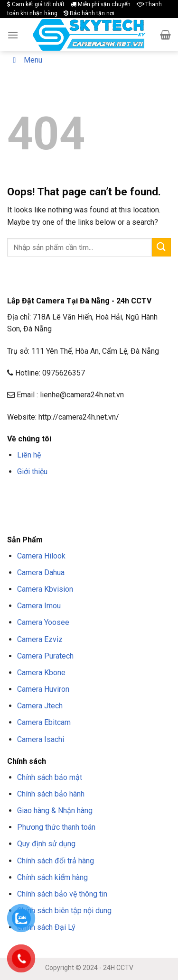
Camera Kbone (41, 673)
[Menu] (13, 35)
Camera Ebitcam (44, 722)
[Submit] (161, 247)
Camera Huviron (43, 689)
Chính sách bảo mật (50, 777)
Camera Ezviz (40, 639)
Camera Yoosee (43, 622)
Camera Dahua (41, 572)
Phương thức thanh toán (56, 827)
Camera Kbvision (45, 589)
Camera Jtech (40, 706)
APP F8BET (74, 506)
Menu (26, 60)
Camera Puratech (45, 656)
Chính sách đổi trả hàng (56, 861)
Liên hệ (29, 455)
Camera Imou (39, 606)
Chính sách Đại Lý (46, 927)
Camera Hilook (41, 556)
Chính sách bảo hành (51, 794)
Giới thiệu (32, 472)
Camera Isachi (41, 739)
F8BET (15, 494)
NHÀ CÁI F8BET (100, 494)
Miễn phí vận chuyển (101, 4)
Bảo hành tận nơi (89, 13)
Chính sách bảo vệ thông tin (62, 894)
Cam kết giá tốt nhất (36, 4)
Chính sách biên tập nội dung (64, 911)
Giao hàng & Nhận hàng (55, 811)
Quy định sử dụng (46, 844)
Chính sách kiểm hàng (52, 877)
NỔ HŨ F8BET (108, 506)
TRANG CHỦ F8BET (53, 494)
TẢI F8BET (44, 506)
